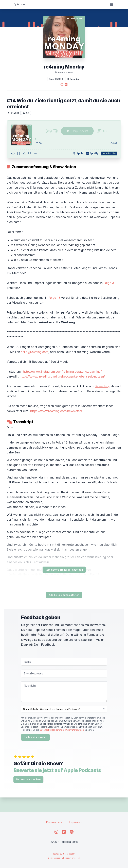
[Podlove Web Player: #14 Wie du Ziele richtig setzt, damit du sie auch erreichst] (64, 139)
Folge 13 (54, 298)
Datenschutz (54, 822)
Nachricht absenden (35, 737)
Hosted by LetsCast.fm (64, 854)
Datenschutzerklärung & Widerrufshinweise (62, 730)
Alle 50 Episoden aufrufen (64, 595)
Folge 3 (109, 283)
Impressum (76, 822)
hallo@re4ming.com (35, 352)
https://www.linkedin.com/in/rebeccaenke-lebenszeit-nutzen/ (62, 376)
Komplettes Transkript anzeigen (64, 570)
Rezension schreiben (28, 779)
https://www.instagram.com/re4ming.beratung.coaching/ (62, 372)
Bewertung (102, 386)
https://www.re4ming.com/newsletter (56, 411)
